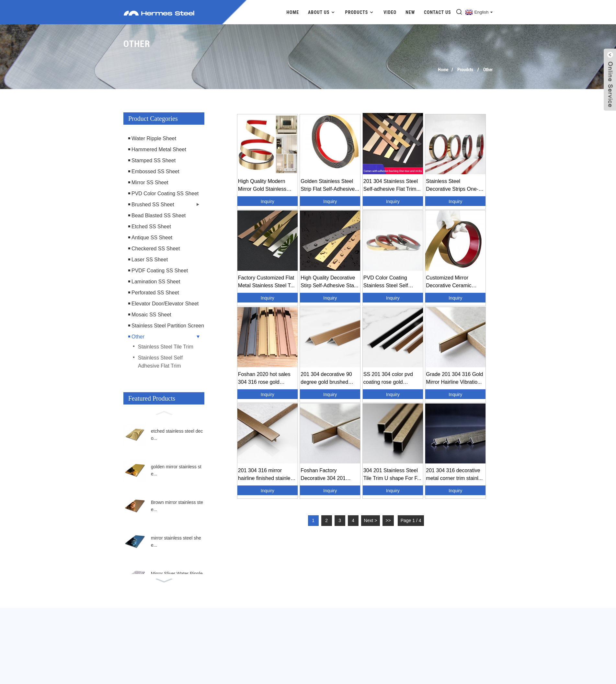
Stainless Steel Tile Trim (166, 347)
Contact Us (438, 12)
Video (390, 12)
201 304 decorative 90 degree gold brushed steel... (326, 379)
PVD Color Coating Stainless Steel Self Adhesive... (386, 282)
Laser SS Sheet (150, 260)
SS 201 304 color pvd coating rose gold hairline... (388, 379)
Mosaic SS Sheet (151, 315)
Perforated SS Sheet (155, 293)
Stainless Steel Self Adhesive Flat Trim (160, 362)
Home (293, 12)
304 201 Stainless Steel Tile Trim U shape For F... (392, 474)
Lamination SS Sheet (156, 282)
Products (360, 12)
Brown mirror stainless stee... (177, 506)
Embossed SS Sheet (155, 171)
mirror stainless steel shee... (176, 541)
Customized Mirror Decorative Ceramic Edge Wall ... (449, 282)
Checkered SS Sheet (156, 249)
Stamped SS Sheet (154, 160)
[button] (164, 412)
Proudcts (465, 70)
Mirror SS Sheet (150, 182)
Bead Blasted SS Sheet (159, 216)
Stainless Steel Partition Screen (168, 326)
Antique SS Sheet (152, 238)
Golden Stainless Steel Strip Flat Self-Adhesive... (330, 185)
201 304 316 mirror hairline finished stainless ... (267, 475)
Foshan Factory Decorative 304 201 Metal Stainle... (323, 475)
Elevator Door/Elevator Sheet (165, 304)
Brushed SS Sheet (153, 205)
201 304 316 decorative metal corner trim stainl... (454, 474)
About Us (322, 12)
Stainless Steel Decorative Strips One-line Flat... (452, 186)
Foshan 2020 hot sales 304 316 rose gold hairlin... (264, 379)
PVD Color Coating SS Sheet (165, 194)
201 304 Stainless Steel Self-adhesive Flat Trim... (392, 185)
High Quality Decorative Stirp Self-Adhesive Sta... (329, 282)
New (410, 12)
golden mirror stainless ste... (176, 470)
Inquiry (268, 201)
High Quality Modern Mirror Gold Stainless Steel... (262, 186)
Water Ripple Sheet (154, 138)
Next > (371, 520)
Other (488, 70)
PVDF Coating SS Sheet (160, 271)
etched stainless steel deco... (177, 435)
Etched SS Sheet (151, 227)
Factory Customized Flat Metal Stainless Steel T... (266, 282)
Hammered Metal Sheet (159, 149)
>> (388, 520)
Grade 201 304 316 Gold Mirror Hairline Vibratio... (454, 378)
